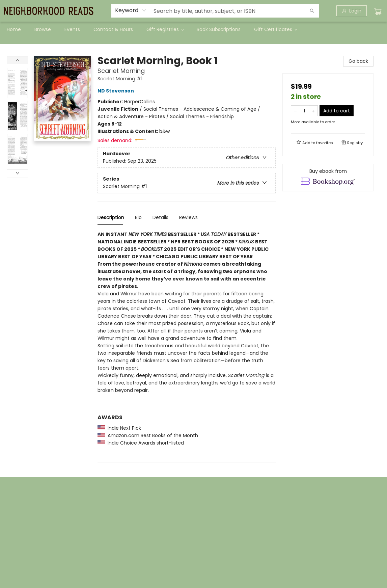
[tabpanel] (187, 346)
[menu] (194, 29)
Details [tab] (160, 217)
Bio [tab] (138, 217)
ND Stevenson (117, 91)
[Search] (312, 11)
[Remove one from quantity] (295, 111)
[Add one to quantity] (313, 111)
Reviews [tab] (188, 217)
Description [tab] (111, 217)
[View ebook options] (328, 178)
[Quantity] (304, 111)
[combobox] (131, 10)
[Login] (352, 11)
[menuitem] (14, 29)
